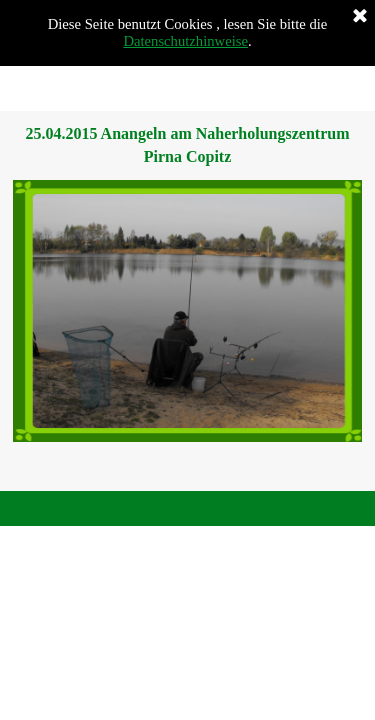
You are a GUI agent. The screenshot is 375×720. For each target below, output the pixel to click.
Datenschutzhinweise (185, 41)
